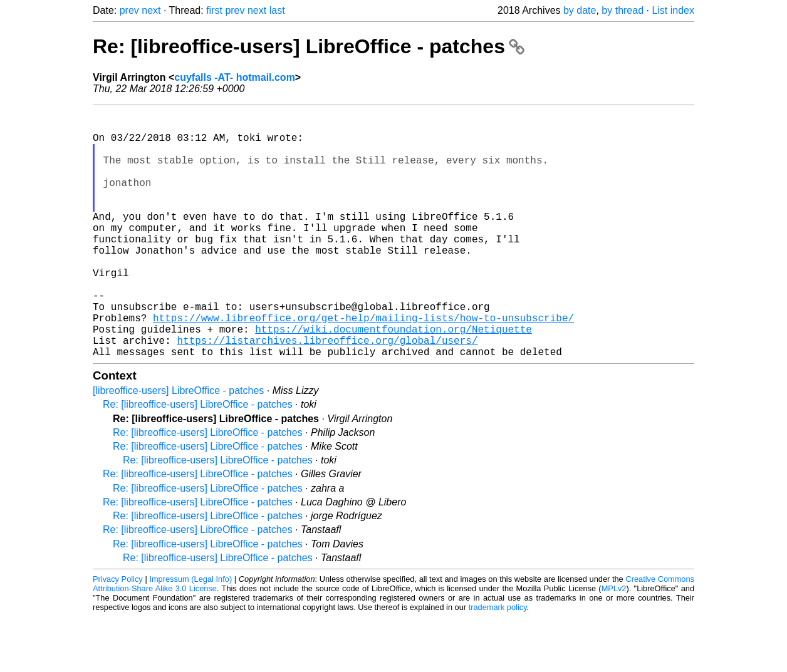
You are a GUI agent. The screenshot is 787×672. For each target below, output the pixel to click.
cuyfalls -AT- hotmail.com (235, 77)
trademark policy (498, 662)
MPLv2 (614, 644)
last (277, 10)
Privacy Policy (118, 634)
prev (129, 10)
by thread (623, 10)
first (214, 10)
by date (580, 10)
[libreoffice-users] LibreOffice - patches (178, 446)
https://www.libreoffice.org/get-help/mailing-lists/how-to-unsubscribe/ (363, 365)
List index (673, 10)
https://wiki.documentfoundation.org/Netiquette (394, 379)
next (151, 10)
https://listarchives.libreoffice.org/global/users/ (327, 393)
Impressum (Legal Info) (190, 634)
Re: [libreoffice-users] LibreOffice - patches (309, 46)
